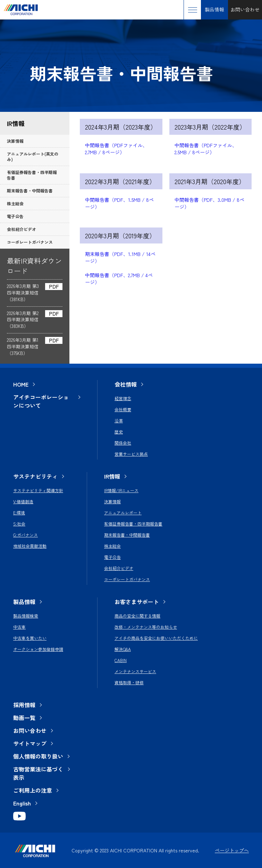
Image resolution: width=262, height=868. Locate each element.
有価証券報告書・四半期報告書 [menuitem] (133, 524)
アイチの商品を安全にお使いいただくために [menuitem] (156, 638)
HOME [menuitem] (21, 384)
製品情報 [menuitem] (24, 602)
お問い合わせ (245, 9)
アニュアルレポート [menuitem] (123, 512)
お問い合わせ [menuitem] (30, 730)
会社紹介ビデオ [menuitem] (119, 568)
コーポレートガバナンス (30, 242)
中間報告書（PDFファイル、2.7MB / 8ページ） (116, 149)
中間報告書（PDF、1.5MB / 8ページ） (119, 203)
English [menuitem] (22, 803)
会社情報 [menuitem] (126, 384)
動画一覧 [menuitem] (24, 718)
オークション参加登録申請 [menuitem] (38, 649)
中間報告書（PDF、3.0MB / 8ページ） (209, 203)
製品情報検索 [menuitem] (26, 616)
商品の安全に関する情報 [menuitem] (137, 616)
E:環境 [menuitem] (19, 512)
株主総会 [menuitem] (112, 546)
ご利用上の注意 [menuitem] (33, 790)
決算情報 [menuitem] (112, 501)
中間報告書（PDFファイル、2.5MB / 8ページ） (206, 149)
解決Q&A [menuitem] (123, 649)
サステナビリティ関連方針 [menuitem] (38, 490)
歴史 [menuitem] (119, 432)
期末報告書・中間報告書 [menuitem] (127, 535)
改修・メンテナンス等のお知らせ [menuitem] (146, 627)
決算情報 (15, 141)
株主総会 (15, 203)
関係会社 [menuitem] (123, 443)
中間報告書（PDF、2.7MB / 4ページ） (119, 279)
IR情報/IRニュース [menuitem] (121, 490)
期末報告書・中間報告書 (30, 191)
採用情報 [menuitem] (24, 705)
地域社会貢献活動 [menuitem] (30, 546)
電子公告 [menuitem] (112, 557)
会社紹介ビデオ (22, 229)
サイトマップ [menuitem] (30, 743)
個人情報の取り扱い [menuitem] (38, 756)
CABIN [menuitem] (121, 660)
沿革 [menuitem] (119, 420)
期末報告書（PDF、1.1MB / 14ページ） (120, 257)
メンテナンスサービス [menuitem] (135, 671)
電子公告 (15, 216)
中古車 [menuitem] (19, 627)
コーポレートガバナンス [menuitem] (127, 579)
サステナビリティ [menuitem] (35, 476)
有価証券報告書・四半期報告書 (32, 175)
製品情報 (214, 9)
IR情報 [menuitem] (112, 476)
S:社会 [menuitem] (19, 524)
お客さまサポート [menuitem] (137, 602)
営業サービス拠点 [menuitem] (131, 454)
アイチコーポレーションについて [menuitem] (41, 401)
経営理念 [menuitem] (123, 398)
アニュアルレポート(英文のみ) (33, 156)
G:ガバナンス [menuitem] (26, 535)
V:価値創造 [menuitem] (23, 501)
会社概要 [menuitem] (123, 409)
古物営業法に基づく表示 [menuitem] (38, 773)
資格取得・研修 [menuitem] (129, 682)
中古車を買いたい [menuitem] (30, 638)
